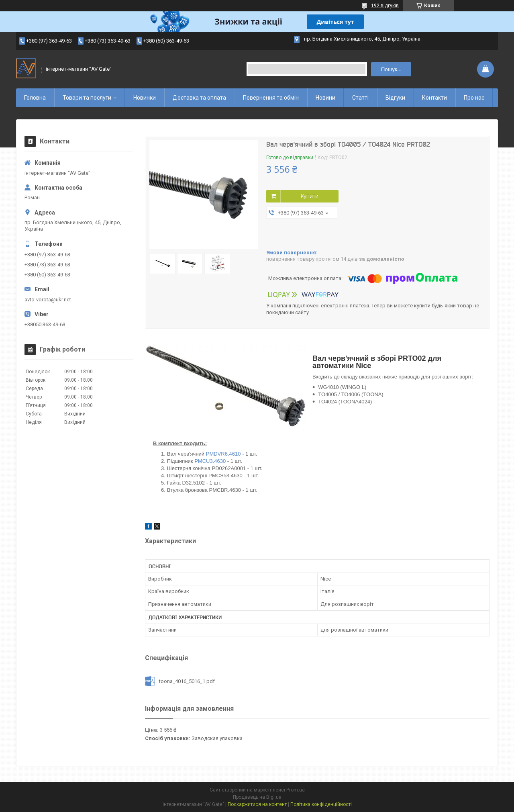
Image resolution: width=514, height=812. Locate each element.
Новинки (145, 98)
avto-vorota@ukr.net (48, 300)
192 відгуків (385, 6)
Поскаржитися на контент (257, 804)
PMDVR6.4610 (223, 454)
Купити (310, 196)
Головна (35, 98)
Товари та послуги (87, 98)
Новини (325, 98)
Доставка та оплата (199, 98)
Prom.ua (296, 790)
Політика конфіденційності (321, 804)
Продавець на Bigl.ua (257, 797)
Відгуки (395, 98)
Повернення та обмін (271, 98)
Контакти (434, 98)
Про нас (474, 98)
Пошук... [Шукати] (391, 69)
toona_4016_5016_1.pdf (187, 681)
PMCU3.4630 (210, 461)
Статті (360, 98)
